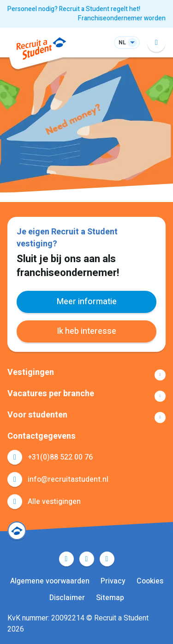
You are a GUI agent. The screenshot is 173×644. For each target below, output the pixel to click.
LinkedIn (87, 559)
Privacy (113, 581)
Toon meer (86, 375)
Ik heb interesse (86, 331)
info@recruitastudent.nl (68, 479)
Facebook (66, 559)
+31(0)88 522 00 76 (60, 457)
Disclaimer (67, 598)
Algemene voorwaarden (50, 581)
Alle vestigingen (54, 502)
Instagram (107, 559)
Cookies (150, 581)
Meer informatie (87, 302)
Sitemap (110, 598)
